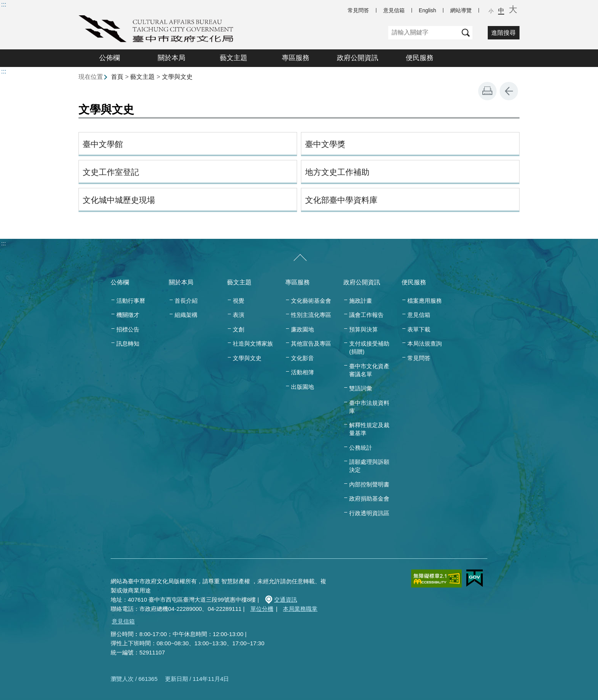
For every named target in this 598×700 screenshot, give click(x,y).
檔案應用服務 (425, 301)
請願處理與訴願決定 (369, 466)
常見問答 (358, 10)
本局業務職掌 (300, 609)
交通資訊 (286, 600)
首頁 (117, 77)
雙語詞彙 (361, 388)
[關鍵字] (424, 33)
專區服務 (296, 58)
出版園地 (302, 387)
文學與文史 (177, 77)
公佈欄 (109, 58)
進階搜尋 (503, 33)
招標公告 (128, 329)
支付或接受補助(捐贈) (369, 348)
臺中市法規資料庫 (369, 407)
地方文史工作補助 (337, 172)
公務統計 (361, 448)
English (427, 10)
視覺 (239, 301)
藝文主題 (234, 58)
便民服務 (420, 58)
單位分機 (262, 609)
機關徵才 (128, 315)
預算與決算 (364, 329)
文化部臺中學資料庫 (341, 200)
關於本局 (172, 58)
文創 (239, 329)
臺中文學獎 (325, 144)
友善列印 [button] (487, 91)
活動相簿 (302, 372)
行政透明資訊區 (369, 513)
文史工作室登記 (111, 172)
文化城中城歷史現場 (119, 200)
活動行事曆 (131, 301)
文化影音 (302, 358)
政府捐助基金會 (369, 498)
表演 (239, 315)
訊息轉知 (128, 343)
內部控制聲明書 (369, 484)
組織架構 (186, 315)
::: (4, 4)
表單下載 (419, 329)
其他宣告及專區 (311, 343)
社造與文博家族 (253, 343)
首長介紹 (186, 301)
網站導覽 (461, 10)
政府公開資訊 (358, 58)
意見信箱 (394, 10)
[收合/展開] (300, 258)
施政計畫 (361, 301)
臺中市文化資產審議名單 (369, 370)
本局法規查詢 (425, 343)
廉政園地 (302, 329)
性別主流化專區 (311, 315)
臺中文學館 (103, 144)
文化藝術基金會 (311, 301)
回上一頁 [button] (509, 91)
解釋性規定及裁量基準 (369, 429)
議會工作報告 (366, 315)
